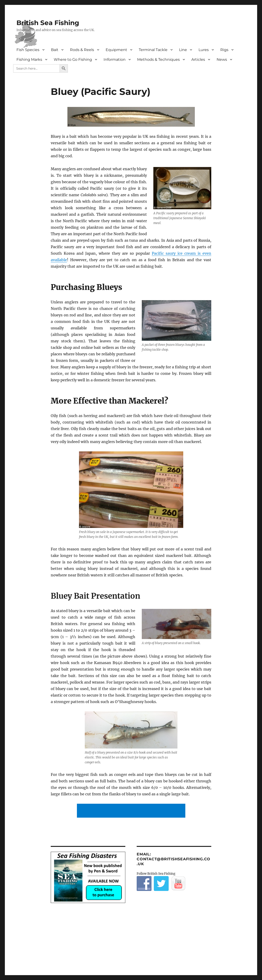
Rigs (224, 50)
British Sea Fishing (48, 23)
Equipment (116, 50)
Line (183, 50)
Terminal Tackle (153, 50)
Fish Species (28, 50)
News (222, 59)
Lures (204, 50)
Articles (198, 59)
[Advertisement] (132, 811)
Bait (55, 50)
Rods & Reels (82, 50)
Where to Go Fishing (73, 59)
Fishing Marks (29, 59)
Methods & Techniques (158, 59)
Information (115, 59)
